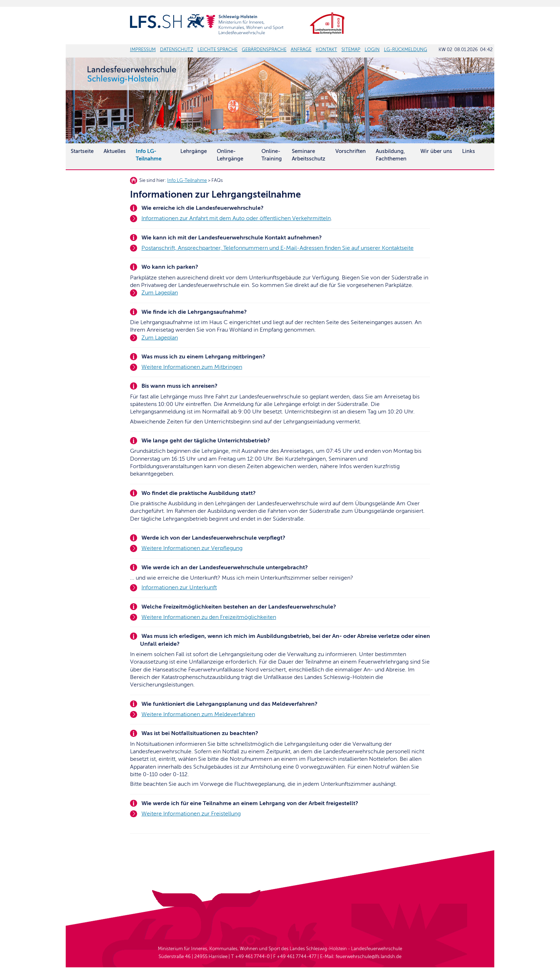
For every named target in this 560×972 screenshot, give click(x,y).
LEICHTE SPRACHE (217, 50)
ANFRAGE (301, 50)
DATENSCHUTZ (177, 50)
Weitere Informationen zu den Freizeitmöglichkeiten (209, 617)
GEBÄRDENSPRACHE (264, 50)
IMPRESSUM (143, 50)
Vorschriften (351, 151)
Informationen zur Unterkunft (179, 587)
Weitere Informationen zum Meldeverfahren (198, 714)
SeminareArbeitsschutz (309, 155)
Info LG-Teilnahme (187, 180)
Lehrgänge (194, 151)
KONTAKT (326, 50)
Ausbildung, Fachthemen (391, 155)
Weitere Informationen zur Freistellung (191, 814)
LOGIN (372, 50)
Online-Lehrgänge (230, 155)
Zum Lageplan (160, 293)
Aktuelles (115, 151)
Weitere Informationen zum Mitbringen (192, 367)
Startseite (82, 151)
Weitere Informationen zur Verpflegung (192, 548)
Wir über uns (436, 151)
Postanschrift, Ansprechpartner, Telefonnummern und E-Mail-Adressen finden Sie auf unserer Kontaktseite (277, 248)
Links (469, 151)
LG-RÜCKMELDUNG (406, 50)
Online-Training (272, 155)
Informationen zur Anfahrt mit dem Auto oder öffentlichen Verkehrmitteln (236, 218)
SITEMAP (351, 50)
